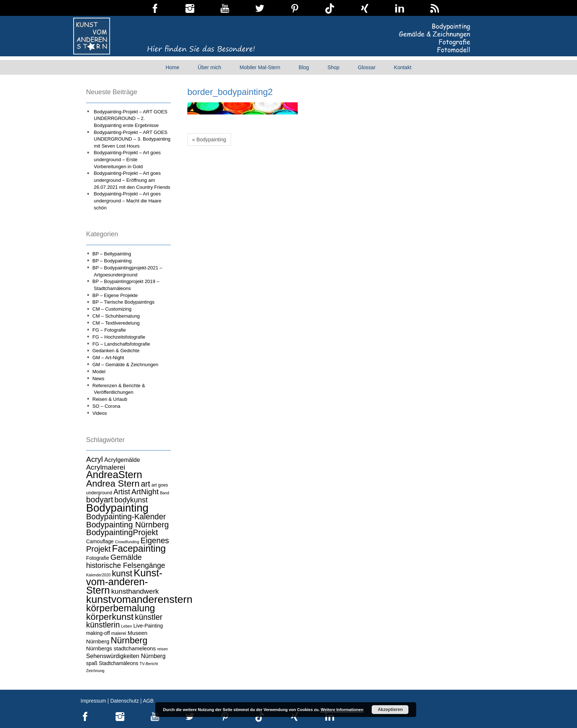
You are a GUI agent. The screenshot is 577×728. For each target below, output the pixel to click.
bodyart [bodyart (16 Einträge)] (100, 500)
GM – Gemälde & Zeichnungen (125, 365)
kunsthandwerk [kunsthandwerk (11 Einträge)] (135, 591)
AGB (148, 701)
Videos (100, 413)
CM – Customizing (112, 309)
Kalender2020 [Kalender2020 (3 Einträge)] (98, 575)
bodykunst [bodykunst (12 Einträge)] (131, 500)
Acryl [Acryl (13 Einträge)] (95, 459)
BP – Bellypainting (112, 254)
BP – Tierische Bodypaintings (123, 302)
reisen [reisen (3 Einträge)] (162, 649)
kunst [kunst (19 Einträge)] (122, 573)
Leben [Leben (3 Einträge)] (127, 626)
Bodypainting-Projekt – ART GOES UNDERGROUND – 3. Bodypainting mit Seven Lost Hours (132, 139)
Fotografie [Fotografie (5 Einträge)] (98, 558)
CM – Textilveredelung (116, 323)
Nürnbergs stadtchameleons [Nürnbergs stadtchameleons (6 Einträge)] (121, 648)
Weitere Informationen (342, 710)
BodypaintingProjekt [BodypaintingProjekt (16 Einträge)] (122, 532)
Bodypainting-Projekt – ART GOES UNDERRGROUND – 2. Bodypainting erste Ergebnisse (131, 119)
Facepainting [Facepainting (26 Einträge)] (139, 548)
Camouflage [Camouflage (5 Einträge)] (100, 541)
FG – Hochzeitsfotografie (119, 337)
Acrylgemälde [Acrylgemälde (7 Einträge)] (122, 460)
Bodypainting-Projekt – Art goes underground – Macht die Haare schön (128, 201)
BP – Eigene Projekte (115, 295)
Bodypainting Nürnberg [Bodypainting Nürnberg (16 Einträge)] (128, 525)
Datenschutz (125, 701)
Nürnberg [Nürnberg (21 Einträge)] (129, 640)
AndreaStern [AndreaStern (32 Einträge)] (114, 475)
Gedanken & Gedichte (116, 351)
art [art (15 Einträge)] (146, 484)
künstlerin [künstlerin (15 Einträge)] (103, 625)
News (98, 379)
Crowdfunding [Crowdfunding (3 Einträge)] (127, 542)
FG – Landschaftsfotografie (121, 344)
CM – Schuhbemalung (116, 316)
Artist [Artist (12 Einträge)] (122, 492)
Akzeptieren (390, 710)
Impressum (93, 701)
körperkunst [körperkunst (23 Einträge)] (110, 617)
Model (99, 372)
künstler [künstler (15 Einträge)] (148, 617)
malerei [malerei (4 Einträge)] (119, 633)
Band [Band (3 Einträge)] (165, 493)
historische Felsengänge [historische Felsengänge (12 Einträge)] (126, 565)
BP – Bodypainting (112, 261)
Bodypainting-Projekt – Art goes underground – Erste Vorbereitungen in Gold (127, 159)
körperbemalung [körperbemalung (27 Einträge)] (121, 608)
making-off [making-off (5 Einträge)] (98, 633)
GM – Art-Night (108, 358)
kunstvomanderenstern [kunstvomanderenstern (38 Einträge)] (139, 599)
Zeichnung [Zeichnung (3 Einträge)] (95, 671)
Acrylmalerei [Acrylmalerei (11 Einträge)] (106, 467)
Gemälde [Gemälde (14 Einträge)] (126, 557)
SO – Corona (106, 406)
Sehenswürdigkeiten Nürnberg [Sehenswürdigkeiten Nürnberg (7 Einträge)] (126, 656)
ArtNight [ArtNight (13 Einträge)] (145, 492)
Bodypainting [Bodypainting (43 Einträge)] (117, 508)
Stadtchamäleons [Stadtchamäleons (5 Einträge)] (118, 663)
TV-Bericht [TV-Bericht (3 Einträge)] (149, 664)
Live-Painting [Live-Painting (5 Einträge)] (148, 626)
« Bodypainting (209, 139)
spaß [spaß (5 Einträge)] (92, 663)
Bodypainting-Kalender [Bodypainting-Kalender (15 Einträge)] (126, 517)
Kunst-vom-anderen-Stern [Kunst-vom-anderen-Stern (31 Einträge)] (124, 582)
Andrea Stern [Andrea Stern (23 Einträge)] (113, 483)
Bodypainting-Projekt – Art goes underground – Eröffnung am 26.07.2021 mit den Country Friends (132, 180)
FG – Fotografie (109, 330)
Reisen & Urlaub (110, 399)
